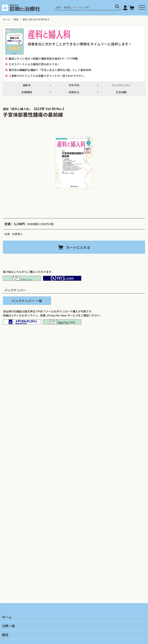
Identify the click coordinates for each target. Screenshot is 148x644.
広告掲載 (121, 92)
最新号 (27, 85)
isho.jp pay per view (62, 329)
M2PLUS (62, 281)
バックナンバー (121, 85)
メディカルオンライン (22, 329)
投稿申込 (74, 92)
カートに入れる (78, 247)
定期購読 (27, 92)
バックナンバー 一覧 (27, 305)
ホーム (6, 20)
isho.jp (22, 281)
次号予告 (74, 85)
